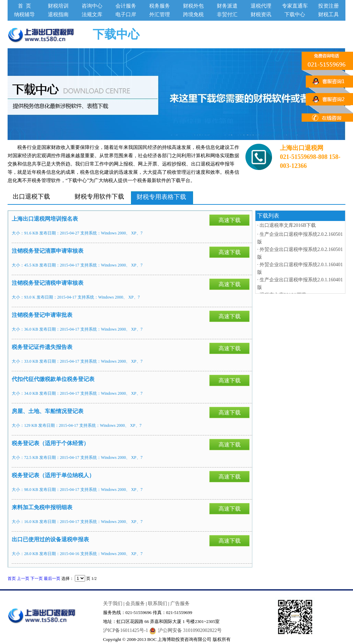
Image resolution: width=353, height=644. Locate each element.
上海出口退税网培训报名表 (45, 219)
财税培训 (58, 6)
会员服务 (135, 603)
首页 (12, 578)
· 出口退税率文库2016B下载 (286, 225)
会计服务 (126, 6)
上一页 (23, 578)
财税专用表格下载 (161, 197)
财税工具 (329, 14)
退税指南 (58, 14)
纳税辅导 (24, 14)
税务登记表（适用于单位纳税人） (53, 475)
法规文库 (92, 14)
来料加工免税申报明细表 (42, 507)
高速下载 (230, 220)
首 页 (24, 6)
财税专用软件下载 (99, 196)
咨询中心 (92, 6)
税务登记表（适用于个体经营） (50, 443)
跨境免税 (193, 14)
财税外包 (193, 6)
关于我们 (113, 603)
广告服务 (180, 603)
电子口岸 (126, 14)
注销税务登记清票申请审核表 (48, 251)
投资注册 (329, 6)
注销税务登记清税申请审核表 (48, 283)
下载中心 (295, 14)
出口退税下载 (31, 196)
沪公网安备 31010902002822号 (186, 630)
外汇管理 (160, 14)
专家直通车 (295, 6)
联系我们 (158, 603)
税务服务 (160, 6)
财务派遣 (227, 6)
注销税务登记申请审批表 (42, 315)
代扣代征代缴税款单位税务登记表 (53, 379)
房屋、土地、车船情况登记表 (48, 411)
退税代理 (261, 6)
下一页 (37, 578)
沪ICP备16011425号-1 (126, 630)
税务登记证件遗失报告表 (42, 347)
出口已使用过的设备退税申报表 (50, 539)
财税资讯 (261, 14)
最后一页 (52, 578)
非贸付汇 (227, 14)
